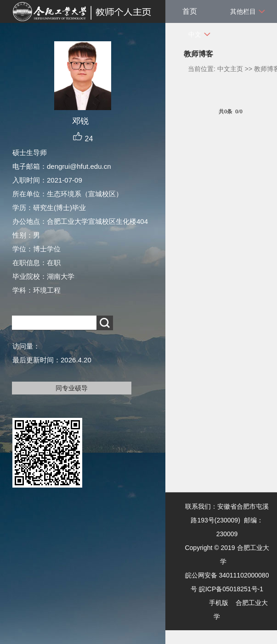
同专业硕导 (72, 388)
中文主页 (230, 69)
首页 (190, 11)
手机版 (219, 603)
